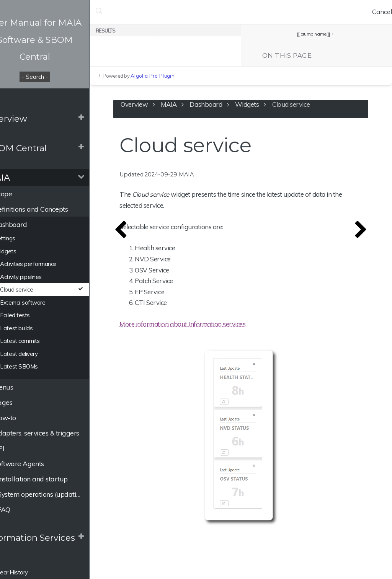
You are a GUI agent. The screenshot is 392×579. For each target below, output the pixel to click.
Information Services (50, 538)
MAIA (18, 178)
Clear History (27, 572)
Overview (26, 119)
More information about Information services (215, 327)
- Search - (57, 77)
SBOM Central (36, 148)
